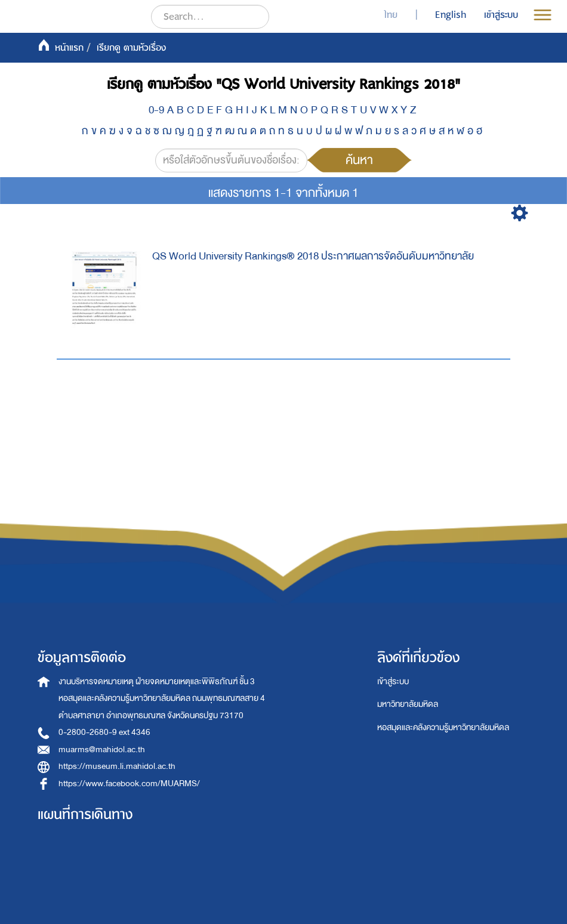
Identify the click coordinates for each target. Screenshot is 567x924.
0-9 (156, 110)
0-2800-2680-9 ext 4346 (104, 732)
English (451, 15)
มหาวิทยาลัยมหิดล (408, 704)
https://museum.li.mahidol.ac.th (117, 766)
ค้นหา (359, 160)
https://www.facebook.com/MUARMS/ (129, 784)
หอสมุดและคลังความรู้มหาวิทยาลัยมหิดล (443, 727)
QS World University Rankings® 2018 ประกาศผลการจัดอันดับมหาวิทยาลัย (313, 256)
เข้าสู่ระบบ (393, 682)
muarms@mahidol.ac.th (102, 750)
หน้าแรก (69, 48)
